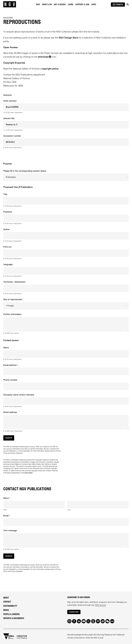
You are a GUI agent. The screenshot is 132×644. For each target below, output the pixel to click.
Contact (7, 602)
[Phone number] (66, 386)
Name (6, 348)
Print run (7, 247)
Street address (10, 412)
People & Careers (11, 614)
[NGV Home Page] (10, 4)
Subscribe (74, 612)
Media (6, 610)
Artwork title (9, 119)
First (5, 510)
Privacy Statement (17, 453)
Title (5, 194)
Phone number (10, 380)
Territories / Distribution (14, 282)
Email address (11, 365)
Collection (8, 18)
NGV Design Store (69, 38)
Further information (12, 314)
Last (69, 510)
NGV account (101, 605)
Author (6, 230)
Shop (94, 5)
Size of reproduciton (13, 300)
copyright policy (50, 69)
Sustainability (10, 606)
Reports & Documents (14, 618)
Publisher (8, 212)
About (6, 598)
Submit (9, 438)
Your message (10, 531)
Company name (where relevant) (19, 395)
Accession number (12, 136)
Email (7, 516)
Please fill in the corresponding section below (25, 171)
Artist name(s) (10, 101)
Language (8, 265)
